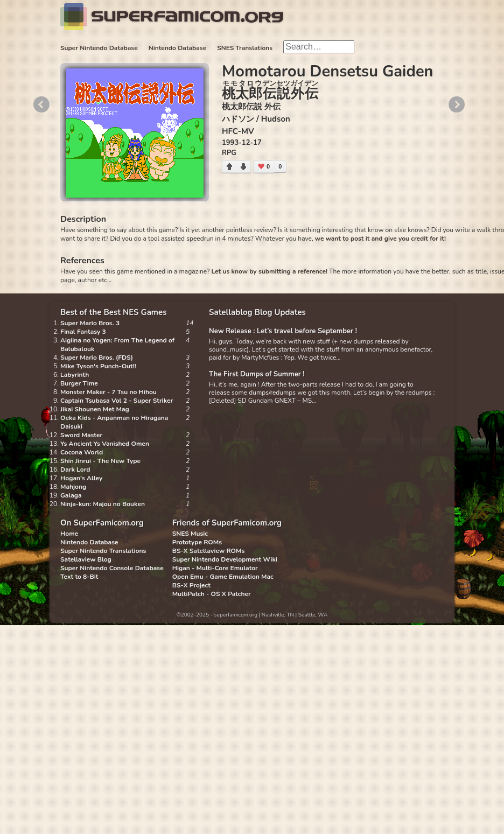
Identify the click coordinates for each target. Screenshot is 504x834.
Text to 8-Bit (79, 577)
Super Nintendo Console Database (112, 568)
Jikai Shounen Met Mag (95, 409)
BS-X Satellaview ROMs (209, 551)
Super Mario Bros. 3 (90, 323)
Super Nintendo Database (99, 48)
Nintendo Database (178, 48)
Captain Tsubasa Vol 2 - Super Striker (117, 401)
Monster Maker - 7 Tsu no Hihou (108, 392)
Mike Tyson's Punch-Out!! (98, 366)
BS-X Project (191, 585)
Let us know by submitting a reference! (269, 271)
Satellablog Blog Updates (257, 312)
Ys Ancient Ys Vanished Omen (105, 444)
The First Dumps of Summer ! (257, 374)
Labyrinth (75, 375)
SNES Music (190, 534)
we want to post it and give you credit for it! (380, 239)
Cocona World (82, 452)
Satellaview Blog (86, 559)
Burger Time (79, 383)
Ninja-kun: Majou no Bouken (103, 504)
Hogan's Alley (81, 478)
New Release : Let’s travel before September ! (283, 331)
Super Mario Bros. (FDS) (97, 358)
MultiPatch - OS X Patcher (212, 594)
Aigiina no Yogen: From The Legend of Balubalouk (117, 345)
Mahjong (73, 487)
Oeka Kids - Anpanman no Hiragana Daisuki (114, 422)
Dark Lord (75, 469)
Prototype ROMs (197, 542)
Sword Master (81, 435)
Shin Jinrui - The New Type (100, 461)
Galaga (71, 495)
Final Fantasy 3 (83, 332)
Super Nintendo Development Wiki (225, 559)
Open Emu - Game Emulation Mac (223, 577)
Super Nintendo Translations (103, 551)
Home (69, 534)
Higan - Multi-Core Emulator (215, 568)
